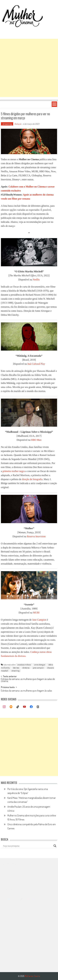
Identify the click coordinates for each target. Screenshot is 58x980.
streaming (7, 124)
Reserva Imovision (36, 536)
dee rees (16, 668)
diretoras (26, 668)
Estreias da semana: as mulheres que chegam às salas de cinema (28, 680)
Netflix (36, 280)
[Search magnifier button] (55, 846)
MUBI (36, 613)
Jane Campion (39, 620)
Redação (18, 124)
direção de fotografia (32, 479)
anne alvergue (40, 665)
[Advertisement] (29, 68)
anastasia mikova (24, 665)
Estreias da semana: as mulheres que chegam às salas (26, 691)
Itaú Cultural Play (36, 364)
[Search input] (28, 846)
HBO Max (36, 440)
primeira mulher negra (14, 471)
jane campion (38, 668)
